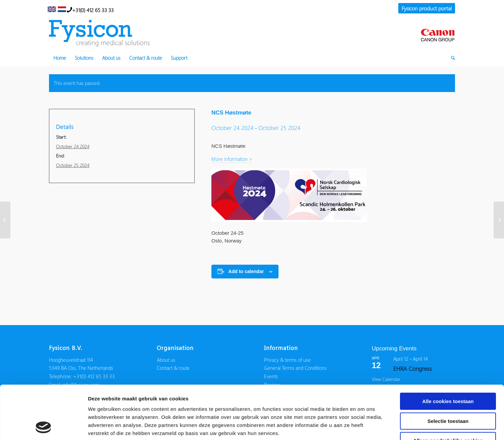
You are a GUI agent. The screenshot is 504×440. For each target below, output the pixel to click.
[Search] (451, 58)
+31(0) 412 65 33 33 (90, 9)
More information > (232, 159)
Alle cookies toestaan (448, 351)
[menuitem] (425, 9)
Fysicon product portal (427, 8)
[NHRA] (499, 220)
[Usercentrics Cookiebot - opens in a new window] (43, 427)
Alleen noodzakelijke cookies (448, 390)
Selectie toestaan (448, 371)
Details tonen (363, 427)
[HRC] (5, 220)
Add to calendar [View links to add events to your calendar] (246, 271)
